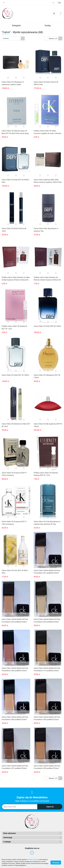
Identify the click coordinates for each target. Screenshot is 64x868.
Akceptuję (56, 863)
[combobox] (13, 38)
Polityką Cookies (33, 859)
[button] (59, 3)
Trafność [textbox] (6, 38)
